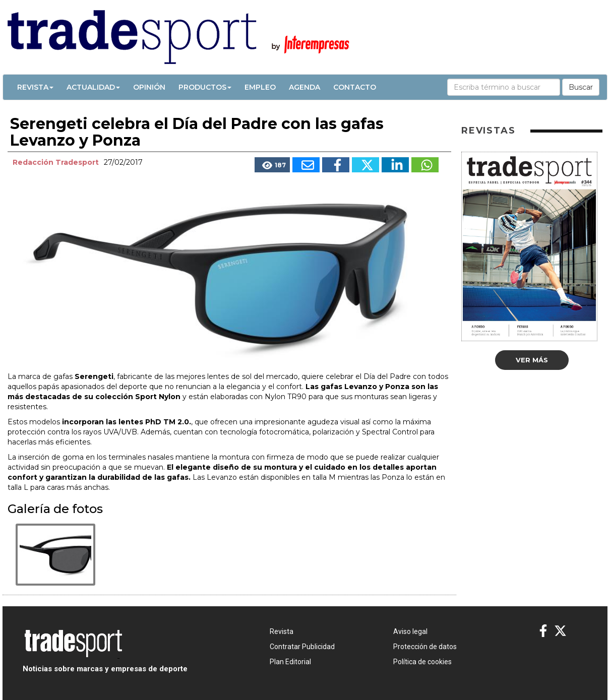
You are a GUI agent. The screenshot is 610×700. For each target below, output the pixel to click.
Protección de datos (425, 647)
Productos (205, 87)
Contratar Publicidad (302, 647)
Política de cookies (422, 662)
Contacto (355, 87)
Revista (35, 87)
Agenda (304, 87)
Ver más (532, 360)
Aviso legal (410, 631)
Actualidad (93, 87)
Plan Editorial (290, 662)
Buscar (581, 87)
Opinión (149, 87)
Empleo (260, 87)
